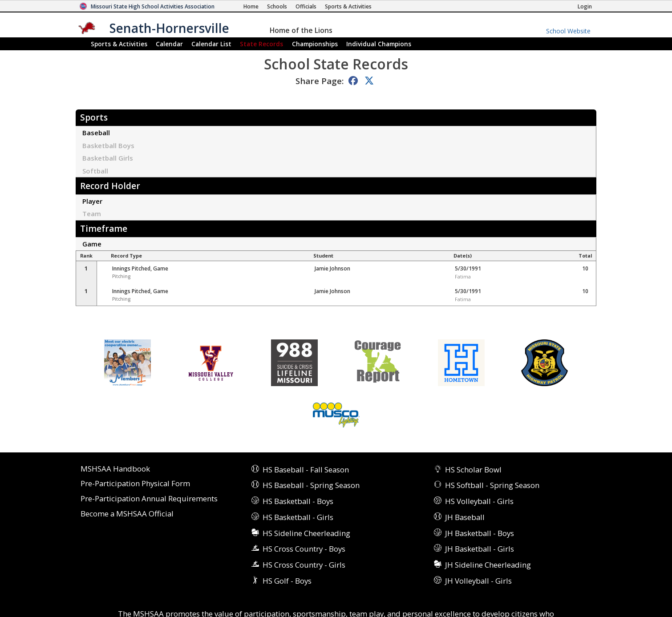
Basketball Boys (108, 145)
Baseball (96, 133)
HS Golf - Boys (287, 581)
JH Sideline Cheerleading (488, 565)
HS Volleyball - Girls (479, 501)
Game (92, 244)
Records (261, 44)
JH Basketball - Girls (480, 549)
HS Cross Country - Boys (304, 549)
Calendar (169, 44)
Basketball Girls (108, 158)
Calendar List (211, 44)
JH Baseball (465, 517)
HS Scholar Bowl (473, 470)
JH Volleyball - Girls (478, 581)
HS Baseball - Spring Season (311, 485)
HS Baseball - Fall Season (306, 470)
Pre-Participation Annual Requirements (149, 499)
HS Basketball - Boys (298, 501)
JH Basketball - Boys (480, 533)
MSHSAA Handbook (115, 469)
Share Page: (320, 81)
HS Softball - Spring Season (492, 485)
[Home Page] (251, 6)
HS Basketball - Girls (298, 517)
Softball (95, 171)
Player (92, 201)
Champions (379, 44)
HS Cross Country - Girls (304, 565)
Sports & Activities (119, 44)
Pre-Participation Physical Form (135, 484)
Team (92, 214)
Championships (315, 44)
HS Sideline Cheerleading (306, 533)
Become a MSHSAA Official (127, 514)
